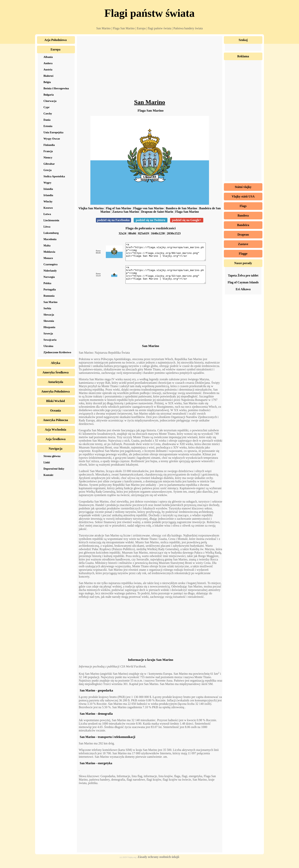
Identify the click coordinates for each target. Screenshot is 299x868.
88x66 (132, 233)
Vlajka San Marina (91, 208)
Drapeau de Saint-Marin (157, 212)
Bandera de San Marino (181, 208)
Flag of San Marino (118, 208)
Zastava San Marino (126, 212)
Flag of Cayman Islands (243, 282)
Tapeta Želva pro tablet (243, 275)
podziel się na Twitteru (151, 220)
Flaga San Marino (187, 212)
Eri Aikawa (243, 289)
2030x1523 (174, 233)
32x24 (122, 233)
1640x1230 (158, 233)
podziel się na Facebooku (113, 220)
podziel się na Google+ (187, 220)
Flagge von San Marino (148, 208)
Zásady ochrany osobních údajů (158, 864)
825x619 (144, 233)
